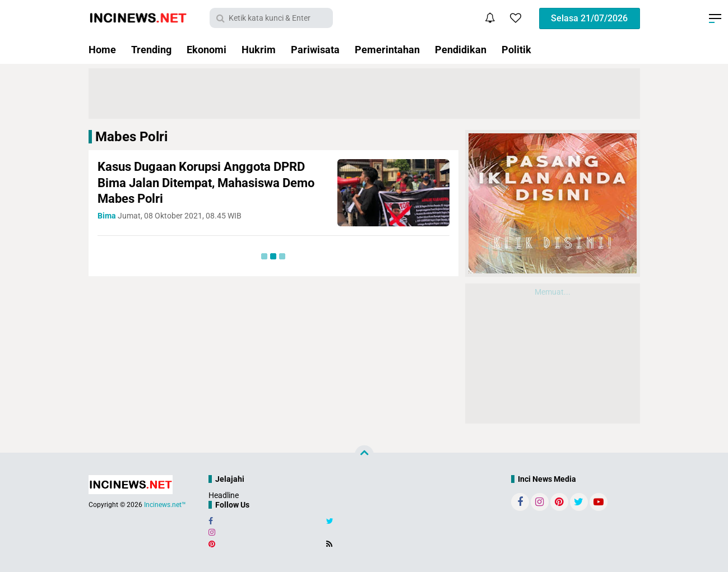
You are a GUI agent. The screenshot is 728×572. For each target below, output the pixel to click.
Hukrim (259, 50)
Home (102, 50)
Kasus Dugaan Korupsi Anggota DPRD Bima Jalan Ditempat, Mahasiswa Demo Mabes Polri (206, 183)
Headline (224, 495)
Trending (151, 50)
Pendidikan (461, 50)
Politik (516, 50)
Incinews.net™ (165, 505)
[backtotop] (364, 455)
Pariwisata (315, 50)
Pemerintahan (387, 50)
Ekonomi (207, 50)
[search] (271, 18)
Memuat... (553, 292)
